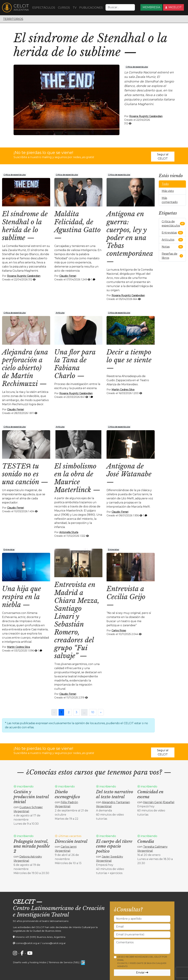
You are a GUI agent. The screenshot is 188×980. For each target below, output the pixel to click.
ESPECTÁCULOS (44, 8)
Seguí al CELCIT (163, 156)
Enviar (142, 973)
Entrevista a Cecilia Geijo (126, 593)
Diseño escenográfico (67, 794)
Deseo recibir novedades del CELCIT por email (142, 961)
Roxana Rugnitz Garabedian (146, 116)
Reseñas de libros (170, 256)
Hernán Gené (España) (159, 802)
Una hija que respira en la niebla (22, 597)
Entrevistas (9, 550)
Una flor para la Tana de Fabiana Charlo (75, 364)
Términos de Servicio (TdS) (64, 962)
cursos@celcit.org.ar (54, 943)
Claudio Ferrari (68, 276)
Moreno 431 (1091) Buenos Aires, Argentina (40, 937)
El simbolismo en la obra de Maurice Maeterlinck (75, 478)
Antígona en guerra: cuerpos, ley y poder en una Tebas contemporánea (130, 234)
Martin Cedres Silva (123, 390)
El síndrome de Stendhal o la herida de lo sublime (90, 45)
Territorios (13, 19)
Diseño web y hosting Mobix (30, 962)
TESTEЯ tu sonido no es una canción (21, 474)
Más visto (168, 191)
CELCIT (24, 902)
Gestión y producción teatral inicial (31, 797)
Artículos (60, 313)
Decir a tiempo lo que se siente (129, 356)
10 (93, 712)
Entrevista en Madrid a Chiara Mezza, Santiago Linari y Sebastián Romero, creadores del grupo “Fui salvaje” (77, 620)
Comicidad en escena (150, 794)
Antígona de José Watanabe (129, 470)
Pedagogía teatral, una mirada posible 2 (32, 846)
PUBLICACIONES (91, 8)
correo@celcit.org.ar (28, 943)
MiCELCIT (173, 7)
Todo (165, 184)
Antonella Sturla (69, 532)
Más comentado (170, 200)
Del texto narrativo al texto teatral (115, 794)
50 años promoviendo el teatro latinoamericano (41, 921)
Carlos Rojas (119, 631)
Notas (166, 247)
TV (75, 8)
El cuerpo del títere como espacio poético (114, 846)
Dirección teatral (71, 841)
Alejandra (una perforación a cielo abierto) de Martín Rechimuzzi (25, 368)
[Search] (120, 7)
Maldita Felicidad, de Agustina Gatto (78, 222)
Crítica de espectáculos (137, 67)
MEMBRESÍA (151, 7)
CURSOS (64, 8)
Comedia (146, 841)
